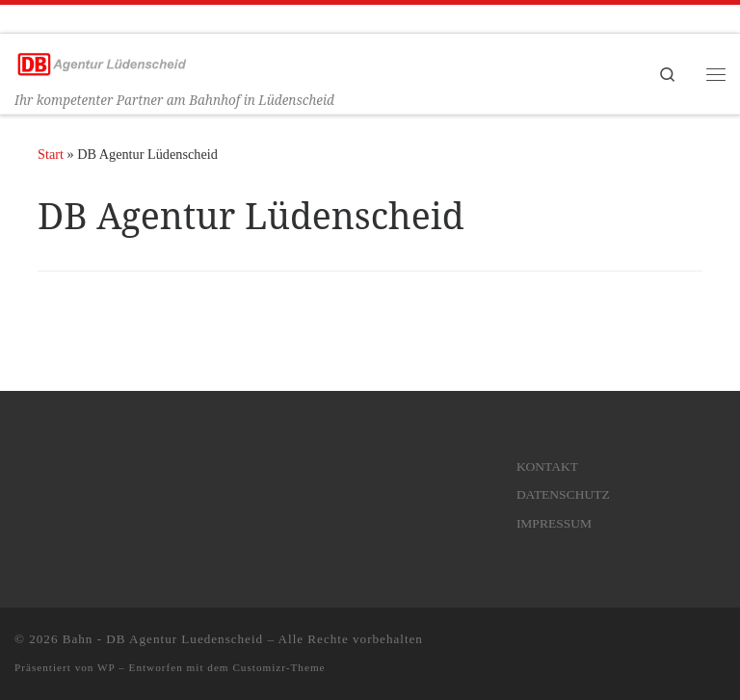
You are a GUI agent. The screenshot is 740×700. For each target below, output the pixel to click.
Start (51, 154)
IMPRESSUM (554, 523)
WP (106, 667)
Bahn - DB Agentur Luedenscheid (163, 639)
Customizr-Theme (278, 667)
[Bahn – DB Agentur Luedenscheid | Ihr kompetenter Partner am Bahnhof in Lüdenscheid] (101, 62)
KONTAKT (547, 467)
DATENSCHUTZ (563, 494)
